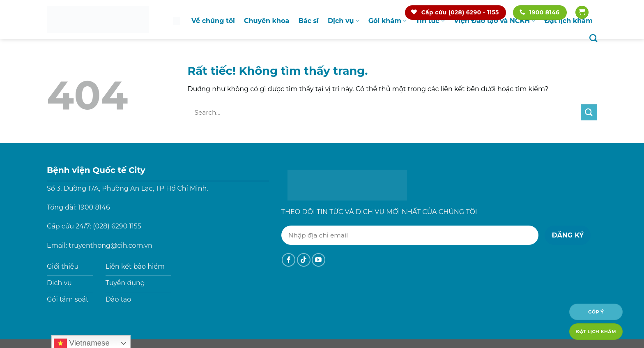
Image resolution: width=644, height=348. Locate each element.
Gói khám (388, 21)
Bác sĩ (308, 21)
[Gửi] (589, 112)
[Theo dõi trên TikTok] (304, 260)
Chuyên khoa (267, 21)
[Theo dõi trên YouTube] (319, 260)
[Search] (593, 38)
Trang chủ (177, 21)
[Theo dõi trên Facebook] (289, 260)
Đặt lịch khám (568, 21)
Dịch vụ (344, 21)
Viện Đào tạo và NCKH (494, 21)
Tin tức (430, 21)
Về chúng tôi (213, 21)
